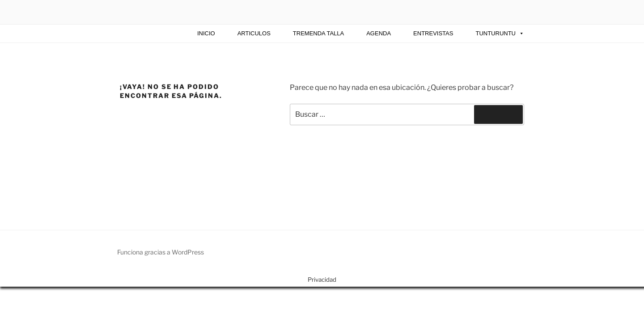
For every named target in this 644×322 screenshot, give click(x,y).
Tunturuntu (500, 34)
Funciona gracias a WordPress (161, 252)
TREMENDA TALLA (318, 33)
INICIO (206, 33)
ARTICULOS (254, 33)
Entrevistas (433, 33)
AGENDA (379, 33)
